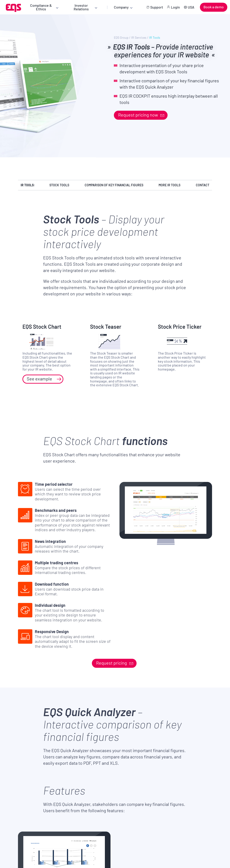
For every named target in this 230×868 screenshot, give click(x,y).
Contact (203, 185)
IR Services (139, 38)
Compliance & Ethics (41, 7)
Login (175, 7)
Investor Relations (81, 7)
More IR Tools (169, 185)
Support (157, 7)
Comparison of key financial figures (114, 185)
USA (191, 7)
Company (121, 7)
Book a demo (214, 7)
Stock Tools (59, 185)
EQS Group (121, 38)
